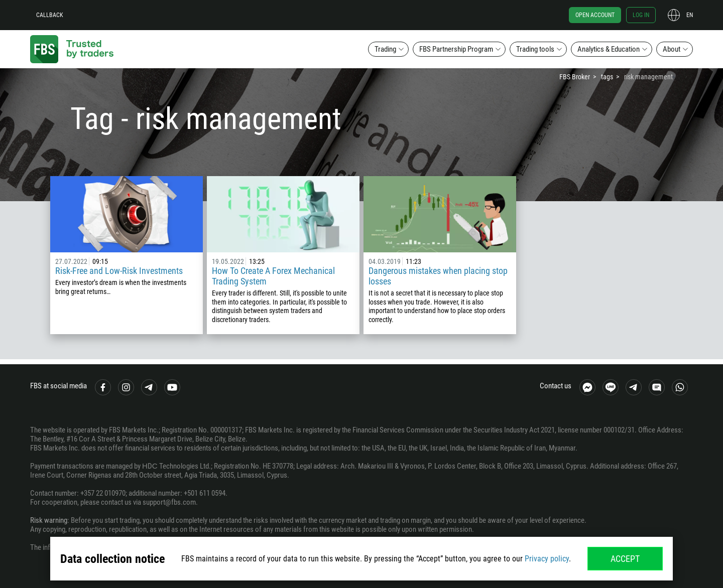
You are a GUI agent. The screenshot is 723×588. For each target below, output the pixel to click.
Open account (595, 15)
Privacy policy (547, 559)
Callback (50, 15)
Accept (625, 559)
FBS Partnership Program (456, 49)
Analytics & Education (609, 49)
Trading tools (535, 49)
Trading (385, 49)
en (690, 15)
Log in (641, 15)
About (672, 49)
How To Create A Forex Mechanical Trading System (273, 276)
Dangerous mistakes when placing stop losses (438, 276)
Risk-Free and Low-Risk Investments (119, 271)
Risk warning (49, 520)
